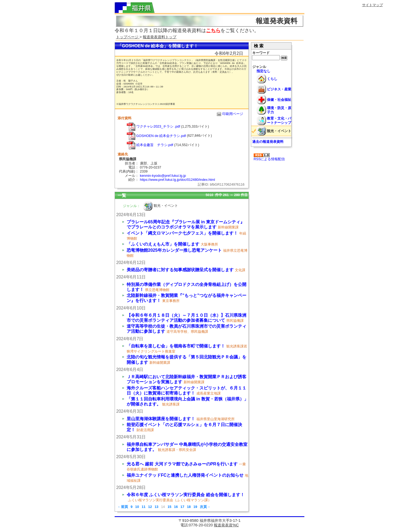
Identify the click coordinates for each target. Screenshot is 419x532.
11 (143, 507)
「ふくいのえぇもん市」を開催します (163, 244)
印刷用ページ (233, 114)
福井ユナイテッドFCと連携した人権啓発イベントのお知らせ (185, 475)
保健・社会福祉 (279, 100)
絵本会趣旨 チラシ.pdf (150, 145)
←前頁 (123, 507)
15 (169, 507)
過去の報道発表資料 (268, 142)
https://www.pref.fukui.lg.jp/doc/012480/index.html (178, 180)
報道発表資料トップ (160, 37)
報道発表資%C (226, 525)
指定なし (263, 71)
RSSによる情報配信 (269, 157)
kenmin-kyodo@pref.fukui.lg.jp (163, 176)
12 (150, 507)
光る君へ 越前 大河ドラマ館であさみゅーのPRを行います (182, 464)
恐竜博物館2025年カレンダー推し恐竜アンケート (174, 250)
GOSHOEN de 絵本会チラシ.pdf (156, 136)
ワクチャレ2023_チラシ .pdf (153, 126)
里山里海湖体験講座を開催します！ (161, 419)
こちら (213, 30)
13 (156, 507)
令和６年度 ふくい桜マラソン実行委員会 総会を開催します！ (186, 495)
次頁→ (205, 507)
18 (189, 507)
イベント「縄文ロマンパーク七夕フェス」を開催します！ (182, 233)
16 (176, 507)
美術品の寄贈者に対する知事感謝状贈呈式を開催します (180, 270)
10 (137, 507)
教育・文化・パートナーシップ (279, 120)
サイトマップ (373, 5)
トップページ (128, 37)
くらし (272, 79)
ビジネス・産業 (279, 89)
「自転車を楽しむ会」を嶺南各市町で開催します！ (176, 346)
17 (182, 507)
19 (195, 507)
